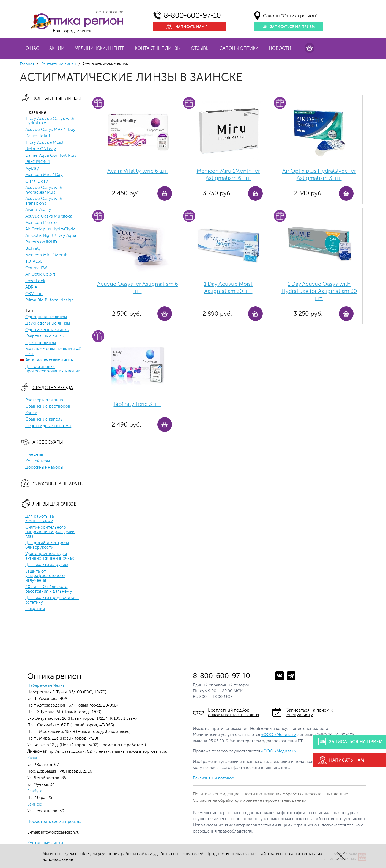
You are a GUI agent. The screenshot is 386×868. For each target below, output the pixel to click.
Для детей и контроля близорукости (47, 545)
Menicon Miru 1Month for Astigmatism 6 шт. (228, 175)
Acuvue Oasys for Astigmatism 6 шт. (138, 288)
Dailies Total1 (38, 136)
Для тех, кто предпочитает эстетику (52, 600)
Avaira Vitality (38, 210)
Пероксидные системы (48, 426)
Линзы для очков (54, 504)
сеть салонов (110, 12)
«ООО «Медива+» (279, 735)
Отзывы (200, 48)
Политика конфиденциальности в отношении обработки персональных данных (270, 794)
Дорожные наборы (44, 468)
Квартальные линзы (45, 336)
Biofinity (33, 249)
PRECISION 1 (38, 162)
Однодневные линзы (46, 317)
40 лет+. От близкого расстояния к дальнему (49, 589)
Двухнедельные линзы (48, 323)
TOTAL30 (34, 262)
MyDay (32, 169)
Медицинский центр (100, 48)
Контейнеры (38, 461)
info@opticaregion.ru (60, 832)
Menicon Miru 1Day (44, 175)
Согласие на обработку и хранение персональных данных (250, 800)
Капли (32, 413)
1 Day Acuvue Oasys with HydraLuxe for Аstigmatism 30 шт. (319, 291)
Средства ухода (53, 388)
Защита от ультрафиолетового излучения (45, 576)
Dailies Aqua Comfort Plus (51, 156)
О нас (32, 48)
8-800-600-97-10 (192, 16)
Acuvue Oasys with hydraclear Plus (44, 190)
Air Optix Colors (41, 274)
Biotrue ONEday (41, 149)
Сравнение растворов (48, 406)
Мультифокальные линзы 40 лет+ (53, 352)
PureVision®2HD (41, 242)
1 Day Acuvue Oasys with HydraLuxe (50, 121)
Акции (57, 48)
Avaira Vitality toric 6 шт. (138, 171)
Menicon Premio (41, 223)
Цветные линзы (41, 343)
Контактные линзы (158, 48)
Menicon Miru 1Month (47, 255)
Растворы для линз (44, 400)
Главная (27, 64)
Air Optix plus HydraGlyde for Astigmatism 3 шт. (319, 175)
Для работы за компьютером (40, 519)
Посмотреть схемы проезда (54, 822)
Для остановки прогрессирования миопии (53, 369)
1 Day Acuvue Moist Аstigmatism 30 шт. (228, 288)
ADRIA (31, 287)
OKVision (34, 294)
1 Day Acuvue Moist (44, 143)
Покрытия (35, 609)
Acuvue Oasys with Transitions (44, 201)
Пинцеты (34, 455)
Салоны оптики (239, 48)
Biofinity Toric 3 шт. (138, 404)
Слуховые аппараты (58, 484)
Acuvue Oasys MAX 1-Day (50, 130)
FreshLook (35, 281)
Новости (280, 48)
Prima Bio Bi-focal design (50, 300)
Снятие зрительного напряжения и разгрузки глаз (50, 532)
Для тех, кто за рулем (47, 565)
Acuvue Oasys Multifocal (50, 216)
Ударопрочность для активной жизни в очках (50, 556)
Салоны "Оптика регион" (290, 16)
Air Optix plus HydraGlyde (50, 229)
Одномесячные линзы (47, 330)
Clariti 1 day (37, 182)
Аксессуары (48, 442)
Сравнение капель (44, 419)
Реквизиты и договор (213, 778)
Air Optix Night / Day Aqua (51, 236)
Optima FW (36, 268)
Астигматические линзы (49, 360)
